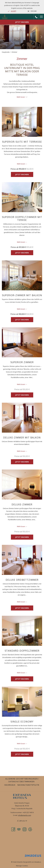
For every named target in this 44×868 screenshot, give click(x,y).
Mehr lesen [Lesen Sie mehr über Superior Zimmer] (21, 384)
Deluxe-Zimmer (22, 504)
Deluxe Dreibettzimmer (22, 580)
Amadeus (38, 862)
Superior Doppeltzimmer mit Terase (22, 218)
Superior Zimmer (22, 362)
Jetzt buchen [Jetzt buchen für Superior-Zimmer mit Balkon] (22, 320)
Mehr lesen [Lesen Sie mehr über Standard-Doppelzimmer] (21, 673)
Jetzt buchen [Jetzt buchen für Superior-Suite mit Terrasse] (22, 174)
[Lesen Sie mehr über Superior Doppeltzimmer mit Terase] (22, 197)
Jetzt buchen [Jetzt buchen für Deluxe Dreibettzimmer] (22, 608)
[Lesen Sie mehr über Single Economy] (22, 702)
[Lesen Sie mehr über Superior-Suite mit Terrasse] (22, 122)
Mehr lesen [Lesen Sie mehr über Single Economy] (21, 744)
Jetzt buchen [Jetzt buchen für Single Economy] (22, 754)
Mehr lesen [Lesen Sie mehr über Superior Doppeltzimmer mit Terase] (21, 242)
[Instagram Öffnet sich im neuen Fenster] (25, 829)
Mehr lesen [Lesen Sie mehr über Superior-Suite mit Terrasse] (21, 164)
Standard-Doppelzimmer (22, 651)
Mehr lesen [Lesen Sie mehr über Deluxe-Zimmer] (21, 526)
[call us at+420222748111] (36, 17)
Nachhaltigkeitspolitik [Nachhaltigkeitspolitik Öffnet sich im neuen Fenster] (29, 785)
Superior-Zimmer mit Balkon (22, 295)
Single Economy (22, 722)
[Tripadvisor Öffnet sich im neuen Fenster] (19, 829)
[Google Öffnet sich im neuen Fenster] (30, 829)
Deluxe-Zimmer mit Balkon (22, 437)
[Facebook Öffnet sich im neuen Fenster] (13, 829)
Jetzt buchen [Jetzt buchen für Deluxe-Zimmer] (22, 537)
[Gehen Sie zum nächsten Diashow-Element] (41, 37)
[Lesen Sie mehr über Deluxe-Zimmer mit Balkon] (22, 418)
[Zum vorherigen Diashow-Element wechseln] (3, 37)
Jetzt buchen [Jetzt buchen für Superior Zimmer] (22, 395)
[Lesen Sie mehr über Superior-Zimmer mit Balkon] (22, 275)
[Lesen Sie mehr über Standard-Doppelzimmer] (22, 631)
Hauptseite (6, 52)
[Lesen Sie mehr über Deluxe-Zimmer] (22, 484)
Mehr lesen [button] (22, 97)
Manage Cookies (22, 866)
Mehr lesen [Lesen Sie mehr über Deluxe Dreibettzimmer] (21, 602)
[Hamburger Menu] (41, 17)
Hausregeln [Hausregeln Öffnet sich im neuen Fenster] (10, 785)
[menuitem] (22, 780)
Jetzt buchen (22, 22)
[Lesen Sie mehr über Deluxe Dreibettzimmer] (22, 560)
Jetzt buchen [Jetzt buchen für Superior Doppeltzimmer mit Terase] (22, 253)
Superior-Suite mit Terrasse (22, 142)
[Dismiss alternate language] (32, 11)
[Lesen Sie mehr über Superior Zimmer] (22, 342)
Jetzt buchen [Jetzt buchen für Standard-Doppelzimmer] (22, 679)
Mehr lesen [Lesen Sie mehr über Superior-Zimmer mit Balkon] (21, 309)
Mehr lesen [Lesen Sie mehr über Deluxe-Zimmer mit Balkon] (21, 451)
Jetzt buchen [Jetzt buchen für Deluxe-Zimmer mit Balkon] (22, 462)
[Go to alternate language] (12, 11)
